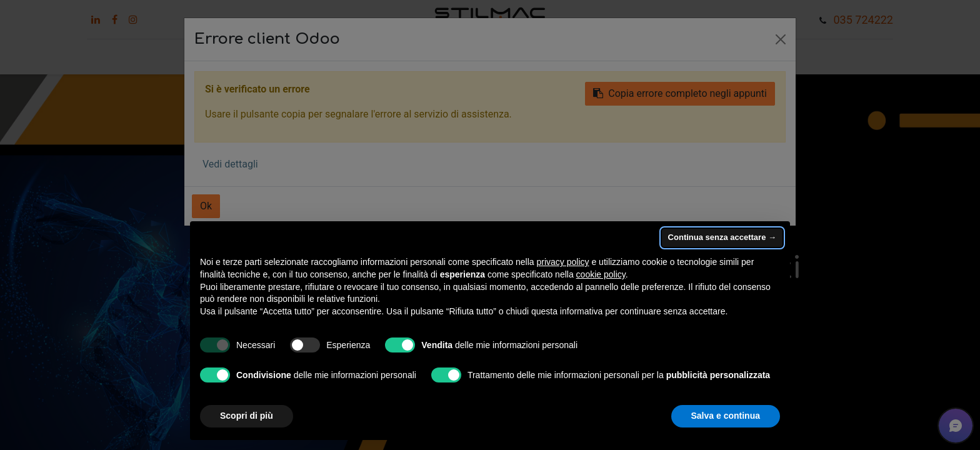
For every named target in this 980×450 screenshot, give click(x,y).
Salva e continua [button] (726, 416)
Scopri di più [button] (247, 416)
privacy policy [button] (563, 262)
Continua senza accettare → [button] (722, 237)
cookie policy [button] (601, 274)
